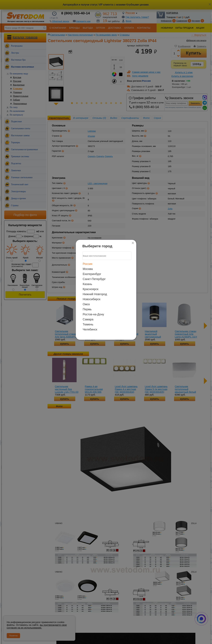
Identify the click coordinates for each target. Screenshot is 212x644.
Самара (88, 319)
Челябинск (90, 329)
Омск (86, 304)
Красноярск (91, 289)
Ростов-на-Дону (93, 314)
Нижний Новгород (95, 294)
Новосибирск (92, 299)
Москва (88, 269)
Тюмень (88, 324)
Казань (88, 284)
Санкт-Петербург (94, 279)
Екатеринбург (92, 274)
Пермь (87, 309)
